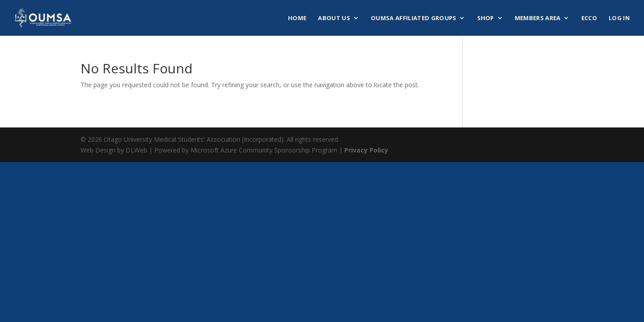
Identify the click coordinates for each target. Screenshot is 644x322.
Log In (619, 18)
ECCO (589, 18)
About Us (334, 18)
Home (297, 18)
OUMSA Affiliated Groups (413, 18)
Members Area (538, 18)
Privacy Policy (366, 150)
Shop (486, 18)
